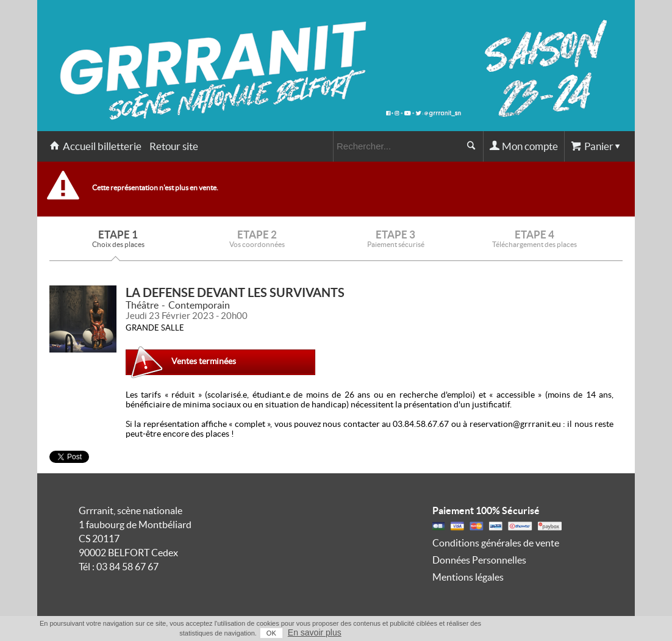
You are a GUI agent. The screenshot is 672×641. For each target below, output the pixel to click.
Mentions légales (468, 577)
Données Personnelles (479, 560)
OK (271, 633)
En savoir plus (315, 632)
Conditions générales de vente (496, 543)
